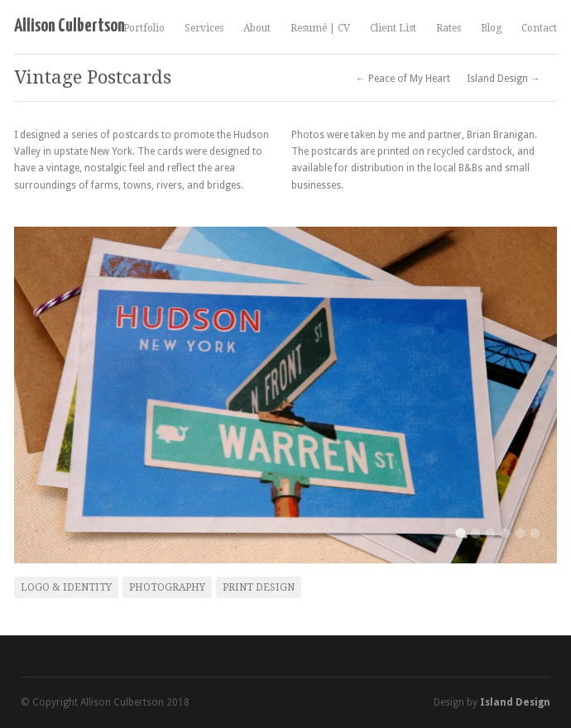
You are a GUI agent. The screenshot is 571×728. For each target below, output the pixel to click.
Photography (167, 587)
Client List (393, 28)
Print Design (259, 587)
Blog (491, 28)
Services (204, 29)
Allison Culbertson (70, 26)
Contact (539, 28)
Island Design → (504, 79)
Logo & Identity (66, 587)
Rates (449, 28)
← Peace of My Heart (403, 79)
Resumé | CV (320, 28)
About (257, 28)
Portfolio (144, 28)
